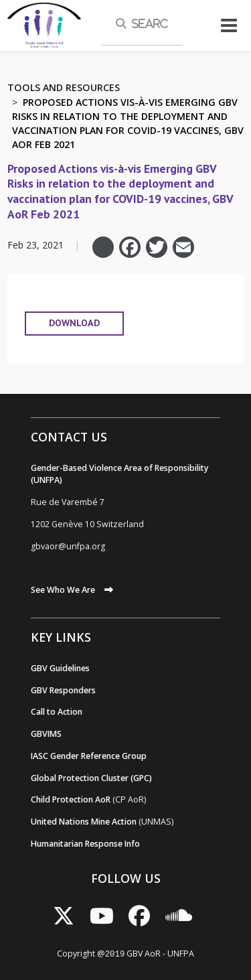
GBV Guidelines (60, 668)
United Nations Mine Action (84, 822)
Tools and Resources (64, 87)
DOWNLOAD (74, 323)
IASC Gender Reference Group (89, 756)
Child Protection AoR (71, 799)
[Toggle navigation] (229, 25)
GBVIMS (46, 734)
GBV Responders (63, 690)
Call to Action (57, 712)
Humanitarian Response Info (85, 844)
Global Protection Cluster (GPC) (91, 778)
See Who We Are (63, 590)
